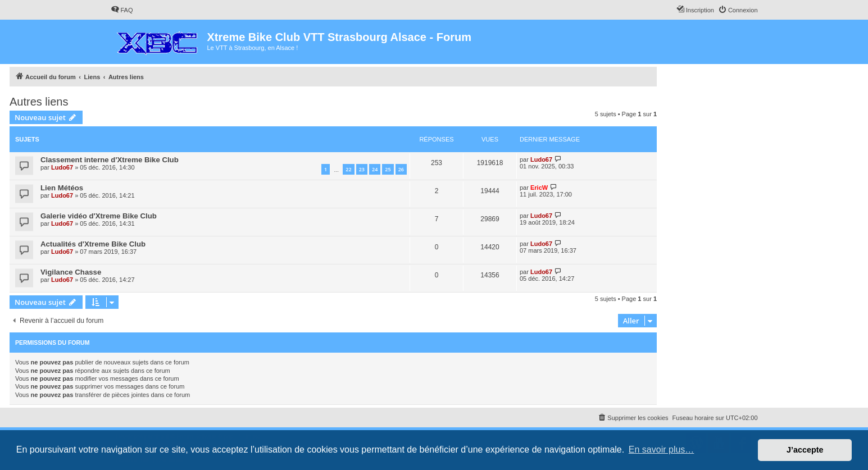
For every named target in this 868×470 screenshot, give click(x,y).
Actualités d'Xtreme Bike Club (93, 244)
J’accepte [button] (805, 450)
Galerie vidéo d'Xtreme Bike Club (99, 216)
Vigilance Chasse (71, 272)
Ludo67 (62, 167)
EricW (539, 188)
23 (362, 169)
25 (388, 169)
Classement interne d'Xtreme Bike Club (110, 160)
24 (375, 169)
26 (401, 169)
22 (348, 169)
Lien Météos (62, 188)
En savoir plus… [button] (662, 450)
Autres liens (39, 102)
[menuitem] (122, 10)
